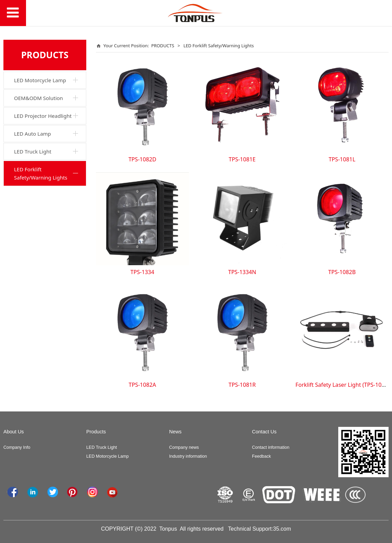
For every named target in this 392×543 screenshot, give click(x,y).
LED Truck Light (33, 151)
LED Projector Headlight (43, 116)
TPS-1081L (342, 159)
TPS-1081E (242, 159)
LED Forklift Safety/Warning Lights (41, 173)
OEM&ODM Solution (39, 98)
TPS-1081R (242, 385)
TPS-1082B (342, 272)
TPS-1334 (142, 272)
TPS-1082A (142, 385)
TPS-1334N (242, 272)
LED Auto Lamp (33, 134)
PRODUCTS (163, 46)
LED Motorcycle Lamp (40, 80)
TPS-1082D (142, 159)
